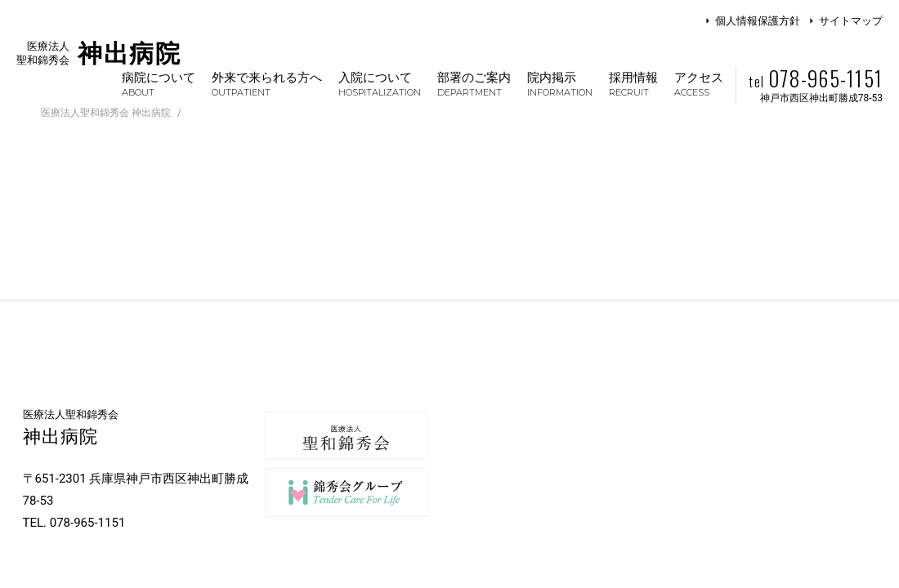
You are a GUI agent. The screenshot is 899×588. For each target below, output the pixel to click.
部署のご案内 (474, 84)
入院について (380, 84)
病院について (159, 84)
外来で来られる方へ (267, 84)
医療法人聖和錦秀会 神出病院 (106, 113)
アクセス (699, 84)
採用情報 (633, 84)
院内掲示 (560, 84)
